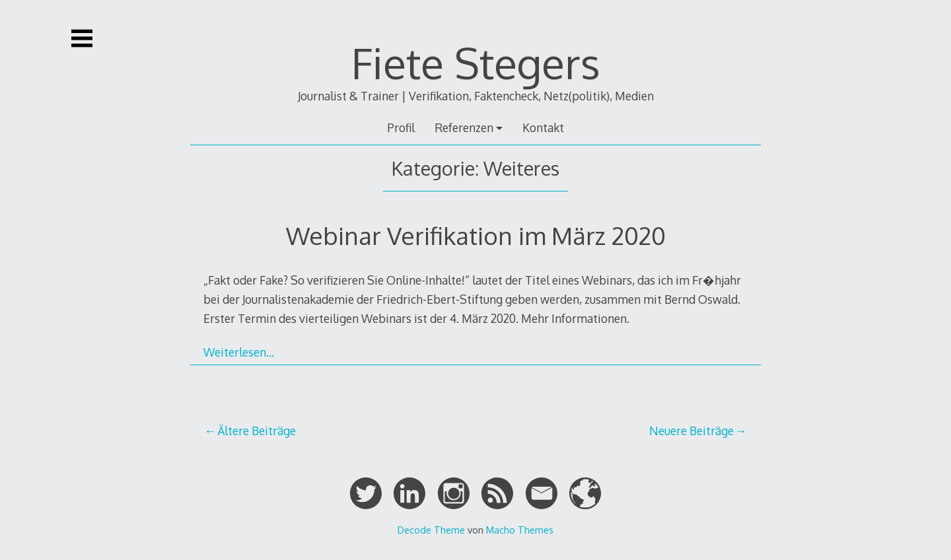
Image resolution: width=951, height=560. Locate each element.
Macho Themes (520, 530)
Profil (401, 127)
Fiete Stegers (476, 62)
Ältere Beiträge (257, 431)
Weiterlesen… (239, 352)
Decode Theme (431, 530)
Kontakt (543, 127)
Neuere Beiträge (691, 431)
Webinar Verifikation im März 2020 (476, 235)
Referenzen (464, 127)
